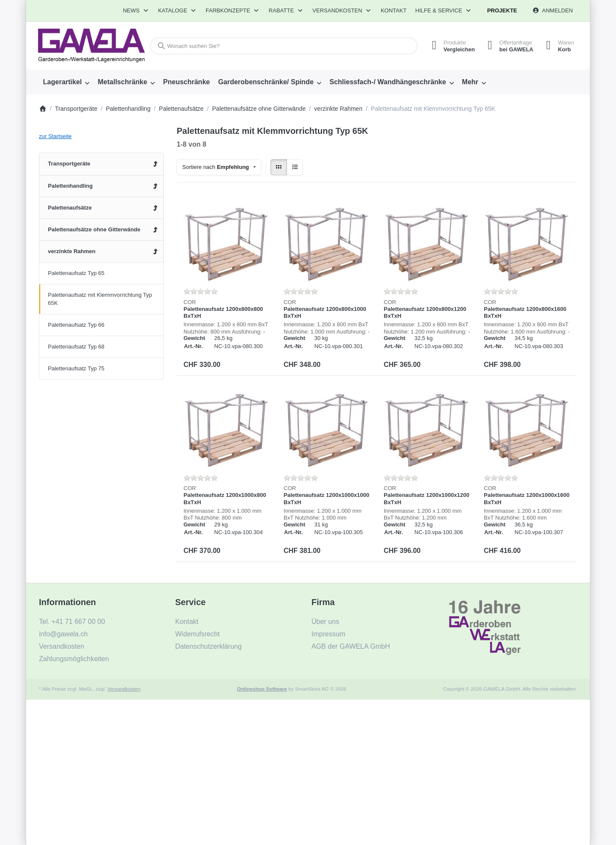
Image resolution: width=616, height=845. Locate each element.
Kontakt (394, 10)
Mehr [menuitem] (470, 82)
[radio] (279, 167)
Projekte (502, 10)
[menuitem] (66, 82)
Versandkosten (124, 689)
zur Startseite (55, 136)
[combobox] (284, 46)
